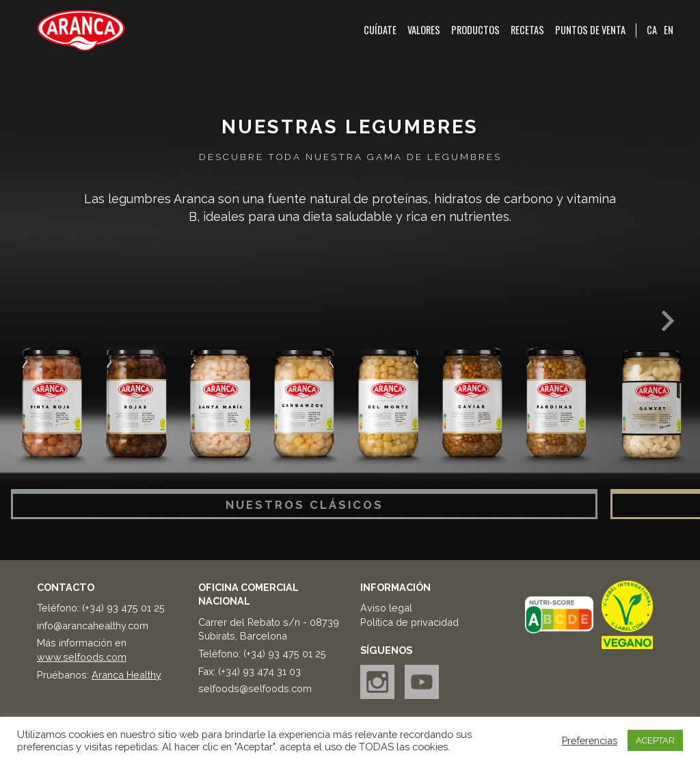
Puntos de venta (590, 30)
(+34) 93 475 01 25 (123, 608)
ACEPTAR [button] (655, 740)
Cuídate (380, 30)
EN (669, 30)
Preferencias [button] (590, 740)
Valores (424, 30)
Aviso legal (386, 608)
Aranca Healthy (126, 675)
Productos (475, 30)
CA (652, 30)
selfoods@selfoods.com (255, 688)
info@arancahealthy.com (93, 625)
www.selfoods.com (82, 657)
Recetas (527, 30)
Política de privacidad (409, 622)
